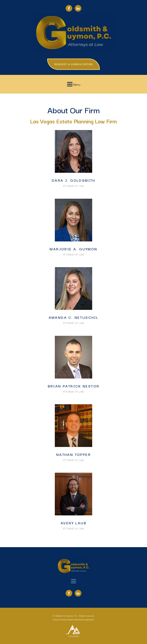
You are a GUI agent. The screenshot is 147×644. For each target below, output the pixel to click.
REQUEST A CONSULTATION (73, 64)
